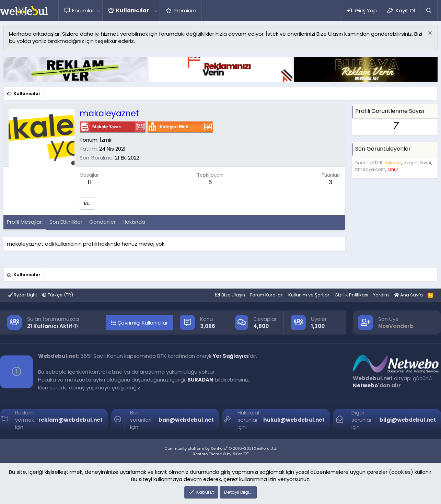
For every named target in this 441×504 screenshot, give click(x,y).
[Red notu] (429, 34)
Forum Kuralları (267, 295)
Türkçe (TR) (58, 295)
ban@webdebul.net (186, 420)
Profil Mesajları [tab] (25, 222)
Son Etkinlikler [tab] (66, 222)
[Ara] (429, 10)
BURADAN (200, 380)
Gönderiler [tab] (102, 222)
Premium (185, 10)
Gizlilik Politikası (351, 295)
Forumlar (83, 10)
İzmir (106, 140)
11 (89, 182)
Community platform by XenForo (221, 448)
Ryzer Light (23, 295)
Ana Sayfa (408, 295)
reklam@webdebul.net (71, 420)
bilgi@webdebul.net (408, 420)
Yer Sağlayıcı (231, 356)
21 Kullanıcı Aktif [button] (53, 326)
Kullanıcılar (132, 10)
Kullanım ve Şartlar (309, 295)
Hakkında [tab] (134, 222)
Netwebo (365, 385)
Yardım (381, 295)
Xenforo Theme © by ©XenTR (221, 454)
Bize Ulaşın (233, 295)
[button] (98, 10)
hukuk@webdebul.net (294, 420)
